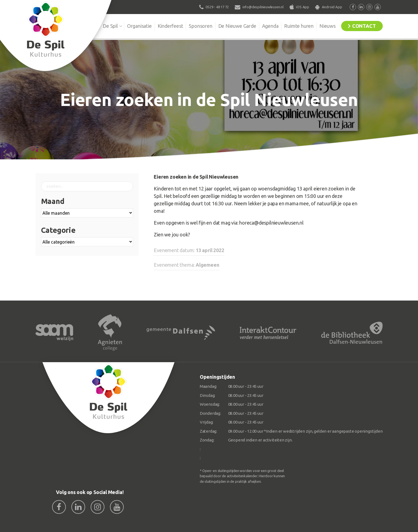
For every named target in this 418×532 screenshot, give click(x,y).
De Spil (110, 26)
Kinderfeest (170, 26)
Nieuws (327, 26)
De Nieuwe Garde (237, 26)
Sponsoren (200, 26)
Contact (364, 26)
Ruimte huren (299, 26)
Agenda (270, 26)
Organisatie (139, 26)
